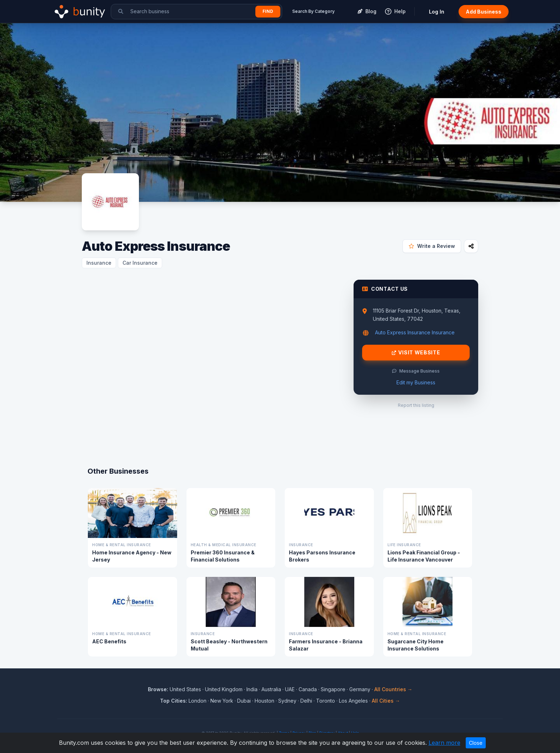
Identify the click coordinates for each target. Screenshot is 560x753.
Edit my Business (416, 382)
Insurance (99, 263)
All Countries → (393, 689)
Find (268, 11)
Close (476, 743)
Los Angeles (353, 701)
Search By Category (313, 11)
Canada (308, 689)
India (252, 689)
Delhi (306, 701)
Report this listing (416, 405)
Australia (271, 689)
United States (185, 689)
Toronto (326, 701)
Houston (264, 701)
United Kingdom (224, 689)
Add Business (484, 12)
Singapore (333, 689)
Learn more (444, 743)
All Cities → (386, 701)
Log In (437, 12)
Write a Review (432, 246)
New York (222, 701)
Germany (360, 689)
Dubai (244, 701)
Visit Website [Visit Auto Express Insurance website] (416, 353)
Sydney (287, 701)
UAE (290, 689)
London (197, 701)
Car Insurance (140, 263)
